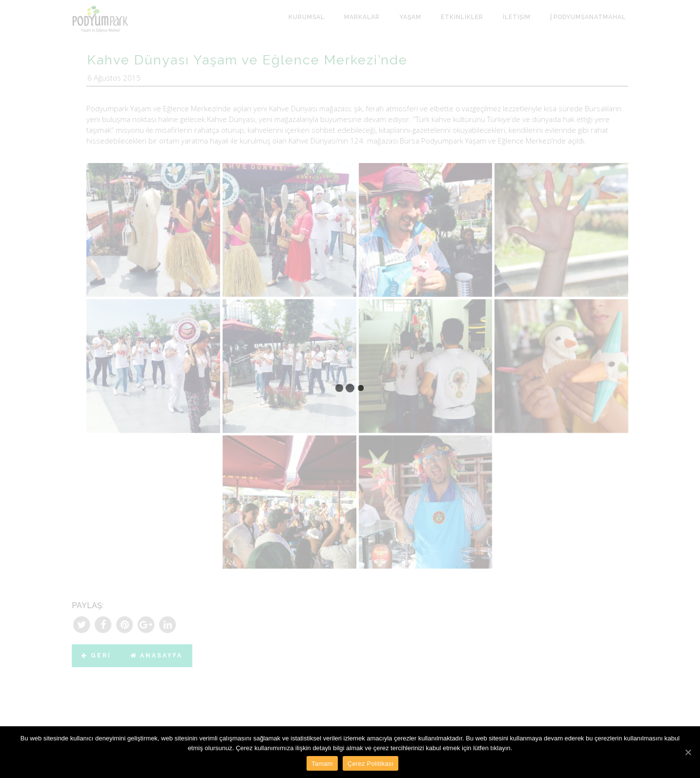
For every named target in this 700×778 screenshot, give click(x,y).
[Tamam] (688, 752)
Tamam (322, 764)
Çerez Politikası (371, 764)
